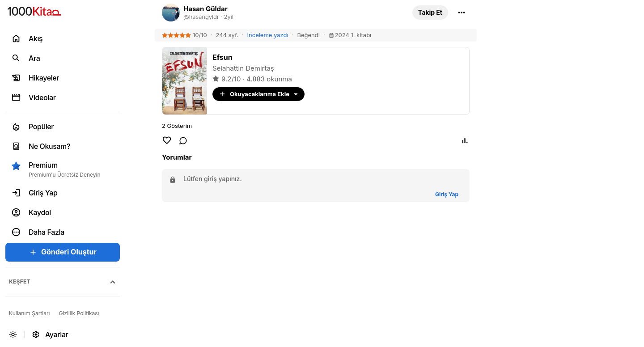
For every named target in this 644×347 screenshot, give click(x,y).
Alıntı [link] (542, 33)
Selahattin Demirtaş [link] (243, 68)
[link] (282, 13)
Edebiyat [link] (548, 89)
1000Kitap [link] (551, 60)
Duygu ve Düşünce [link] (566, 144)
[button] (430, 13)
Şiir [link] (539, 116)
